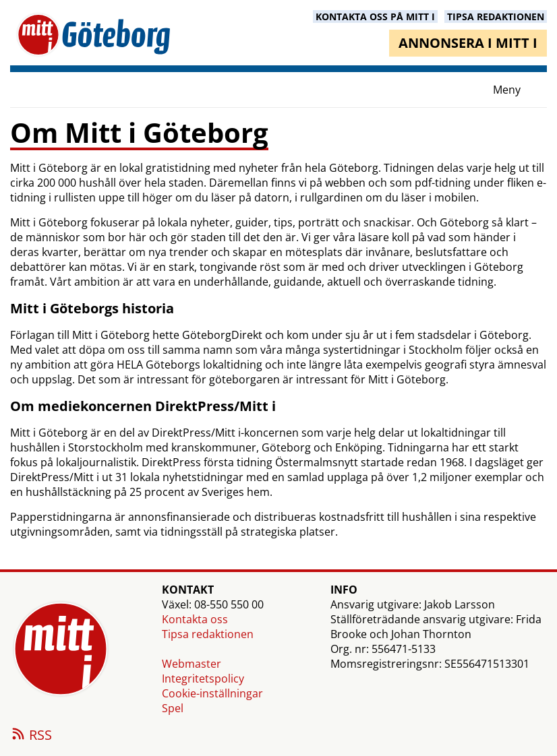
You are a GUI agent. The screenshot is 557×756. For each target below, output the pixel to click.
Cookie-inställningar (212, 693)
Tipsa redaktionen (208, 634)
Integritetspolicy (203, 679)
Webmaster (192, 664)
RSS (31, 736)
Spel (173, 708)
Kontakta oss (195, 619)
